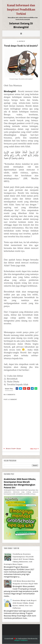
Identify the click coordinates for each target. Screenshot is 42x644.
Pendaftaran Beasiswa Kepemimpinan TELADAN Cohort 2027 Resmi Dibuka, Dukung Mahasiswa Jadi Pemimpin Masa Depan (19, 559)
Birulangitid (10, 91)
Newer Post (10, 449)
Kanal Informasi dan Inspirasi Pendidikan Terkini (21, 10)
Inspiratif (22, 41)
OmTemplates (22, 639)
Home (19, 449)
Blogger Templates (21, 640)
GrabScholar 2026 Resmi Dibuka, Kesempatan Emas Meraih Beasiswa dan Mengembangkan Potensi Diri (20, 483)
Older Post (33, 449)
